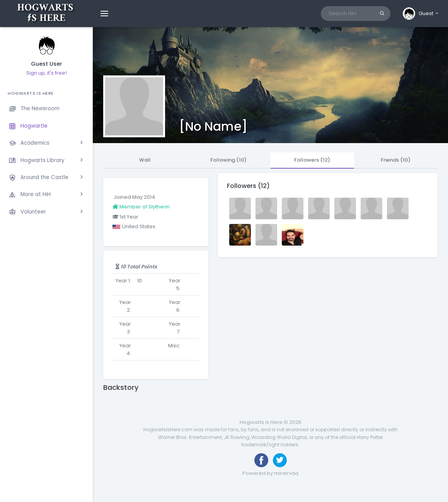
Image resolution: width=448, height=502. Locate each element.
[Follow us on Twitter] (280, 460)
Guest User (47, 64)
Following (228, 160)
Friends (396, 160)
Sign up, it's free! (47, 73)
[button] (421, 14)
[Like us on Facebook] (261, 460)
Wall (145, 160)
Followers (312, 160)
